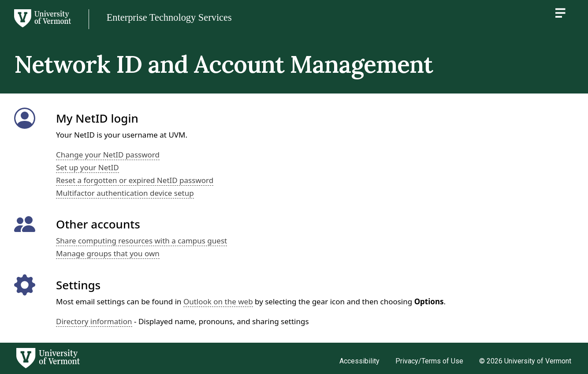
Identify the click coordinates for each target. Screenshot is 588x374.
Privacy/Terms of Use (429, 361)
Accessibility (359, 361)
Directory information (94, 321)
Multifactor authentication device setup (125, 193)
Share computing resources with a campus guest (141, 241)
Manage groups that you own (108, 253)
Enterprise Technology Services (169, 17)
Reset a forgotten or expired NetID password (135, 180)
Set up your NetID (87, 167)
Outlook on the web (218, 301)
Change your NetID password (108, 155)
